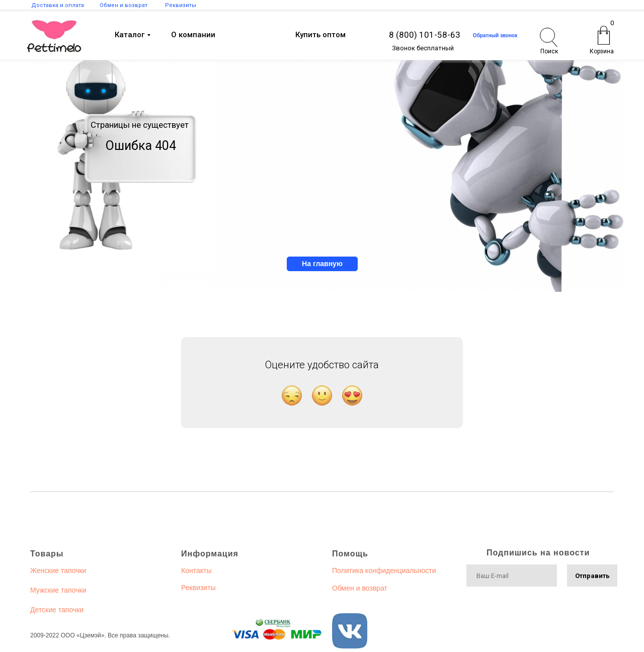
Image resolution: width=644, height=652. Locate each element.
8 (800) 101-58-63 (425, 35)
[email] (512, 576)
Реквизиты (198, 588)
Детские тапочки (57, 610)
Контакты (196, 570)
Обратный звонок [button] (495, 35)
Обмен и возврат (360, 588)
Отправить (592, 576)
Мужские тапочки (58, 590)
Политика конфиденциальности (384, 570)
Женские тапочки (58, 570)
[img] (54, 36)
